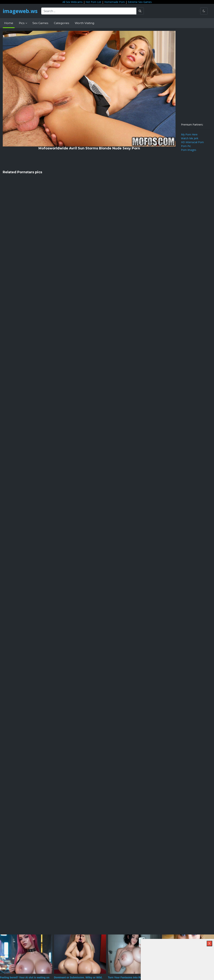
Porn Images (189, 150)
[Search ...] (89, 11)
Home (9, 23)
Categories (61, 23)
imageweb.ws (20, 11)
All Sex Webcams (73, 2)
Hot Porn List (93, 2)
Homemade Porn (115, 2)
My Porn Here (189, 134)
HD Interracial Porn (192, 142)
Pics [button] (22, 23)
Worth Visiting (84, 23)
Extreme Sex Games (140, 2)
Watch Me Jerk (190, 138)
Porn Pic (186, 146)
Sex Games (40, 23)
